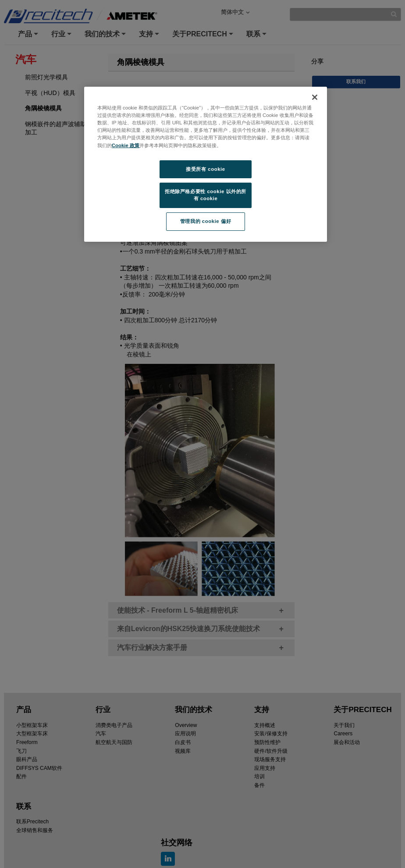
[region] (206, 164)
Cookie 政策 (126, 145)
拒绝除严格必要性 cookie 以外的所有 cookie (206, 195)
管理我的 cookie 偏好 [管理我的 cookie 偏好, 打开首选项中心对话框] (206, 221)
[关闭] (315, 97)
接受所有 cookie (205, 169)
